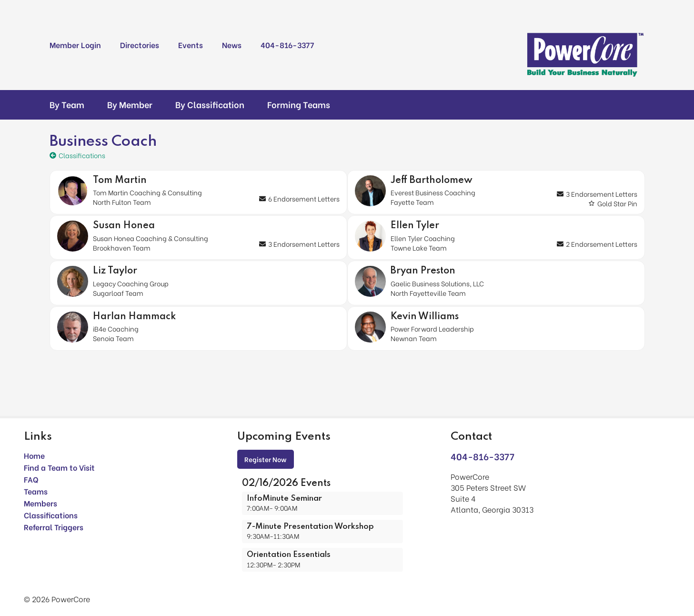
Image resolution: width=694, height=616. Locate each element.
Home (34, 455)
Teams (36, 491)
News (232, 45)
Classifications (51, 515)
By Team (67, 104)
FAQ (31, 479)
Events (191, 45)
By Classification (210, 104)
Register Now (266, 459)
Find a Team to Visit (59, 467)
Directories (140, 45)
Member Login (75, 45)
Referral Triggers (54, 527)
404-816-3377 (287, 45)
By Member (130, 104)
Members (40, 503)
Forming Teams (299, 104)
